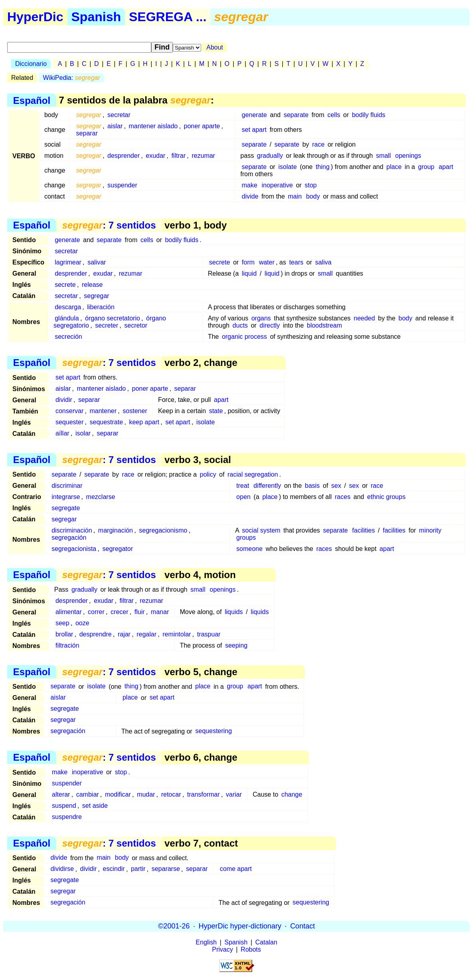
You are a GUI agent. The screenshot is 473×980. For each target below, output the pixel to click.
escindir (114, 869)
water (267, 262)
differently (267, 486)
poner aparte (202, 126)
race (318, 144)
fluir (140, 612)
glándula (67, 318)
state (216, 411)
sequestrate (107, 422)
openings (408, 156)
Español (32, 100)
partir (138, 869)
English (206, 942)
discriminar (67, 486)
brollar (64, 634)
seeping (236, 645)
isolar (83, 433)
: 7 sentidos (109, 225)
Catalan (266, 942)
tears (296, 262)
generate (254, 115)
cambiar (88, 794)
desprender (124, 156)
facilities (363, 530)
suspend (64, 806)
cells (334, 115)
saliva (323, 262)
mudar (146, 794)
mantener (103, 411)
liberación (101, 307)
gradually (270, 156)
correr (96, 612)
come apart (236, 869)
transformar (204, 794)
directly (270, 325)
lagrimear (68, 262)
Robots (251, 949)
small (383, 156)
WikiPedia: (72, 78)
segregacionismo (163, 530)
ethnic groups (386, 497)
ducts (240, 325)
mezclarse (101, 497)
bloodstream (325, 325)
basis (312, 486)
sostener (135, 411)
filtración (67, 645)
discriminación (72, 530)
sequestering (214, 731)
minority (430, 530)
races (343, 497)
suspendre (67, 817)
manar (160, 612)
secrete (220, 262)
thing (323, 167)
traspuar (209, 634)
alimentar (69, 612)
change (292, 794)
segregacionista (74, 549)
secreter (107, 325)
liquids (234, 612)
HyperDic (35, 17)
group (426, 167)
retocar (171, 794)
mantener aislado (153, 126)
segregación (69, 538)
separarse (166, 869)
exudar (155, 156)
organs (261, 318)
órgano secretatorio (113, 318)
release (92, 285)
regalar (146, 634)
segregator (118, 549)
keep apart (144, 422)
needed (364, 318)
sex (336, 486)
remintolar (177, 634)
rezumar (203, 156)
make (250, 185)
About (215, 47)
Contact (303, 926)
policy (208, 474)
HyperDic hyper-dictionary (240, 926)
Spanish (96, 17)
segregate (66, 508)
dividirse (62, 869)
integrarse (66, 497)
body (313, 196)
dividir (64, 400)
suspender (122, 185)
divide (250, 196)
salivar (97, 262)
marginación (116, 530)
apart (446, 167)
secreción (68, 337)
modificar (118, 794)
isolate (287, 167)
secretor (136, 325)
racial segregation (253, 474)
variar (234, 794)
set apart (254, 130)
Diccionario (31, 64)
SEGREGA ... (168, 17)
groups (246, 538)
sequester (69, 422)
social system (261, 530)
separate (296, 115)
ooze (82, 623)
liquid (249, 273)
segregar (96, 296)
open (243, 497)
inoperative (277, 185)
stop (311, 185)
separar (87, 133)
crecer (119, 612)
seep (62, 623)
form (248, 262)
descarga (68, 307)
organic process (244, 337)
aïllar (62, 433)
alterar (61, 794)
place (394, 167)
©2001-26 (174, 926)
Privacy (222, 949)
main (295, 196)
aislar (115, 126)
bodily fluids (369, 115)
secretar (119, 115)
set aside (95, 806)
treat (243, 486)
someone (249, 549)
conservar (69, 411)
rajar (124, 634)
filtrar (178, 156)
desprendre (96, 634)
